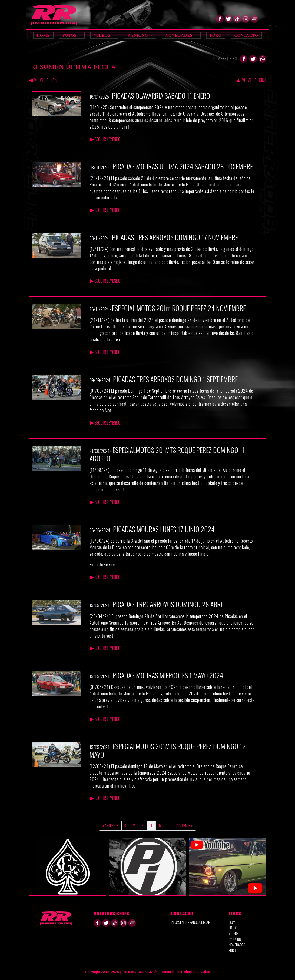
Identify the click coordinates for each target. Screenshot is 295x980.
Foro (216, 35)
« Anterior (110, 826)
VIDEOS (234, 933)
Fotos (70, 35)
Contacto (246, 35)
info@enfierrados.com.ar (190, 922)
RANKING (235, 939)
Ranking (139, 35)
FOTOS (233, 928)
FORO (232, 950)
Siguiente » (185, 826)
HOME (233, 922)
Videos (103, 35)
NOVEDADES (237, 945)
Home (43, 35)
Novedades (179, 35)
